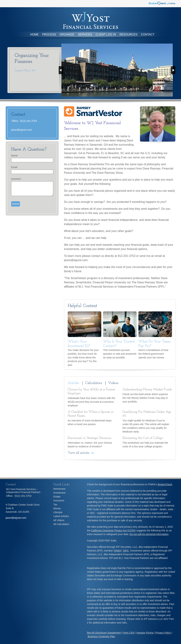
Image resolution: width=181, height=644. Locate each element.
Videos (113, 383)
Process (49, 35)
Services (85, 35)
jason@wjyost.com (21, 130)
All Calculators (61, 524)
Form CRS (129, 633)
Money (57, 508)
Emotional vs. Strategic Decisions (89, 438)
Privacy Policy (163, 633)
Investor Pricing (145, 633)
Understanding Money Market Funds (147, 390)
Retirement (59, 489)
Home (34, 35)
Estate (57, 497)
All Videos (59, 520)
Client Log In (106, 35)
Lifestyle (58, 512)
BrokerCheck (165, 484)
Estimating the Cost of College (143, 438)
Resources (128, 35)
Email (14, 167)
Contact (148, 35)
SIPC (126, 551)
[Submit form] (16, 204)
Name (14, 156)
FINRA (117, 551)
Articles (73, 383)
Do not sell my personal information (149, 534)
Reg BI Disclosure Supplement (104, 633)
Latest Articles (61, 516)
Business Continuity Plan (101, 636)
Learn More (23, 71)
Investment (59, 493)
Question (16, 179)
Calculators (94, 383)
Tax (55, 505)
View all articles (78, 453)
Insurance (59, 500)
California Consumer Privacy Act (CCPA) (113, 530)
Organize (67, 35)
